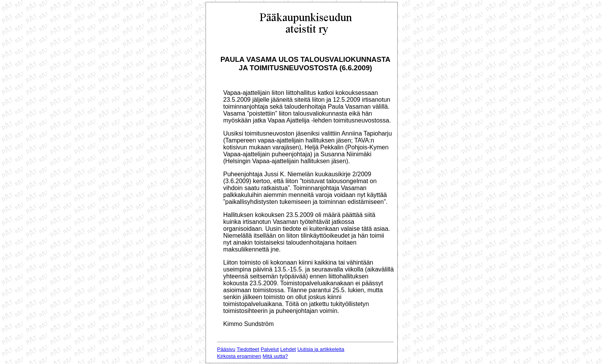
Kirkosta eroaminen (239, 356)
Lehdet (288, 349)
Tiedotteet (248, 349)
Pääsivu (226, 349)
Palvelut (269, 349)
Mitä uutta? (275, 356)
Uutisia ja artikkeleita (321, 349)
